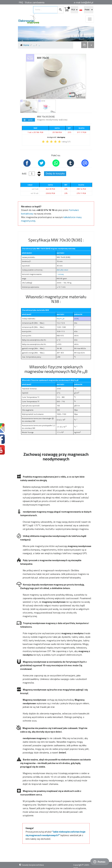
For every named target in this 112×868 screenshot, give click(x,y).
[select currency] (74, 10)
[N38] (76, 319)
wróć (28, 120)
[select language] (89, 10)
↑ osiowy (60, 274)
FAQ (21, 2)
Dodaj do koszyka (55, 174)
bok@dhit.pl (87, 2)
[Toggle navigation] (90, 19)
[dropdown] (84, 45)
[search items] (45, 10)
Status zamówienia (35, 2)
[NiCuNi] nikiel (62, 270)
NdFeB (61, 319)
